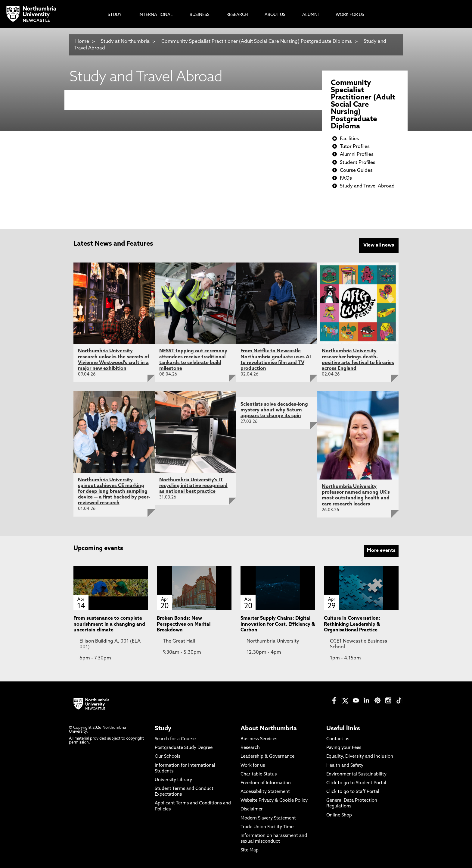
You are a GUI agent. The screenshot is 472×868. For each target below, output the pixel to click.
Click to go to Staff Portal (353, 791)
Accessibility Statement (265, 791)
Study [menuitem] (115, 15)
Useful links (343, 728)
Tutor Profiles (355, 147)
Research (250, 747)
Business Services (259, 739)
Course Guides (356, 171)
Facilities (349, 139)
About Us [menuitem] (275, 15)
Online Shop (339, 815)
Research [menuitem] (237, 15)
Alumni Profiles (357, 155)
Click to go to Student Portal (356, 783)
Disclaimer (252, 809)
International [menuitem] (156, 15)
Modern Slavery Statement (268, 818)
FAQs (346, 178)
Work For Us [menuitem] (350, 15)
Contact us (338, 739)
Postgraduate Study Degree (184, 747)
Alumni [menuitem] (311, 15)
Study (163, 728)
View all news (379, 245)
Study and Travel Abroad (367, 186)
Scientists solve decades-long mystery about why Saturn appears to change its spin (274, 410)
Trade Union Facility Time (267, 827)
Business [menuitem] (200, 15)
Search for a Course (175, 739)
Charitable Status (259, 774)
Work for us (253, 765)
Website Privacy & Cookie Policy (274, 800)
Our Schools (168, 756)
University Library (173, 780)
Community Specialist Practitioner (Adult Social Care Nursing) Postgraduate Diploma (257, 42)
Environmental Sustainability (356, 774)
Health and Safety (345, 765)
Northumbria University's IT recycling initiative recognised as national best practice (193, 485)
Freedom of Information (266, 783)
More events (381, 550)
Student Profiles (358, 163)
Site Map (250, 850)
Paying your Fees (344, 747)
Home (82, 42)
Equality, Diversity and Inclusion (360, 756)
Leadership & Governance (267, 756)
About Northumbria (269, 728)
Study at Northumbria (125, 42)
